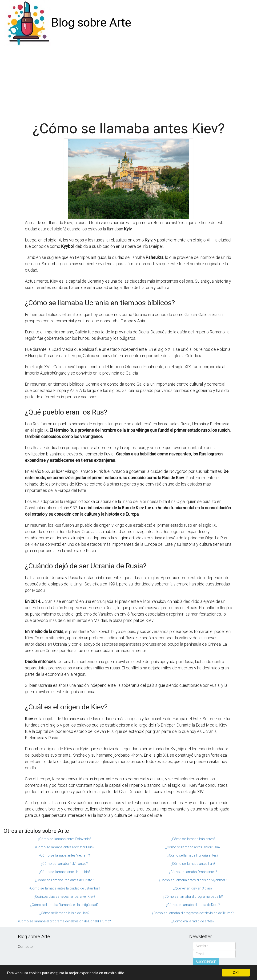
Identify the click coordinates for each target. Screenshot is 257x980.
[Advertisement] (128, 81)
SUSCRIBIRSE (206, 962)
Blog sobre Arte (91, 23)
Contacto (25, 947)
